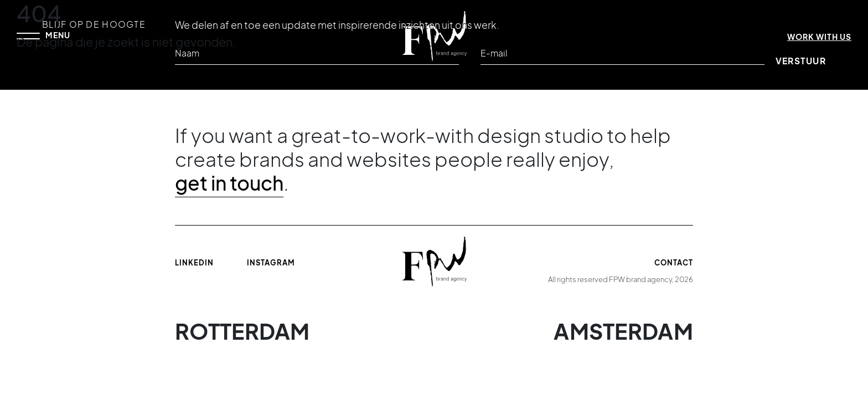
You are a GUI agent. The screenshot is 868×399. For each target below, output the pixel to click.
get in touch (229, 183)
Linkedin (194, 263)
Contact (674, 263)
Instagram (271, 263)
